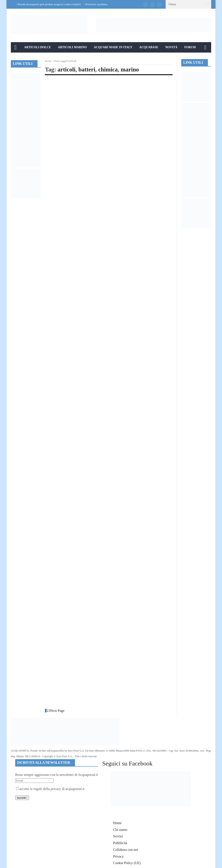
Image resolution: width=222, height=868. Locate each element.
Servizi (118, 836)
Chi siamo (120, 830)
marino (130, 70)
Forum (190, 47)
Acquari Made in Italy (113, 47)
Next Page (57, 711)
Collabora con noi (126, 850)
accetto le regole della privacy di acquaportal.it (50, 789)
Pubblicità (120, 843)
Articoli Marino (72, 47)
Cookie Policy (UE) (127, 863)
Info (18, 58)
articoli (67, 70)
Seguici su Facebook (127, 763)
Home (48, 61)
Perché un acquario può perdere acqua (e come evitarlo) (49, 4)
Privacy (118, 856)
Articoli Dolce (38, 47)
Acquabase (149, 47)
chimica (108, 70)
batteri (87, 70)
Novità (171, 47)
